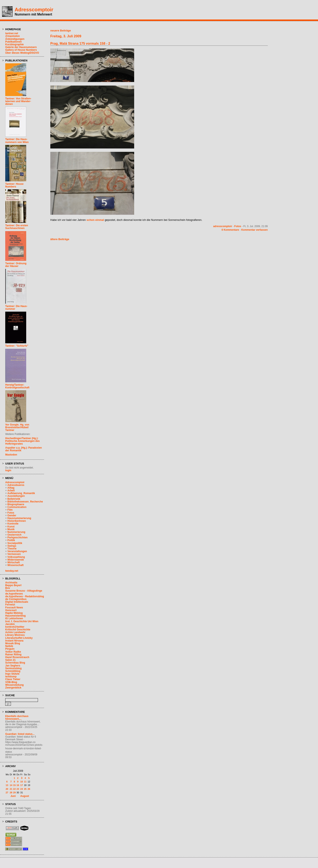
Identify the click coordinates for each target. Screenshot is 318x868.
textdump (11, 677)
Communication (17, 507)
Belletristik (14, 499)
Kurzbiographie (14, 44)
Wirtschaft (14, 562)
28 (11, 793)
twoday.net (12, 571)
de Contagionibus (16, 599)
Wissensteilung (14, 685)
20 (7, 789)
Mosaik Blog (13, 643)
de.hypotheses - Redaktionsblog (25, 596)
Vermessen (14, 554)
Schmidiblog (13, 671)
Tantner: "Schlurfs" (17, 346)
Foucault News (14, 608)
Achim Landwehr (15, 632)
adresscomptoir (223, 226)
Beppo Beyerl (13, 585)
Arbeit (11, 491)
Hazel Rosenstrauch (17, 657)
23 (18, 789)
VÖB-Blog (11, 682)
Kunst (11, 527)
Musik (11, 529)
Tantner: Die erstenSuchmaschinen (17, 227)
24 (22, 789)
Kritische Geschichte (18, 630)
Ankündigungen (15, 39)
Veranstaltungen (17, 551)
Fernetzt (10, 605)
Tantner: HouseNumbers (14, 185)
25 (25, 789)
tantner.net (12, 33)
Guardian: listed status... (20, 734)
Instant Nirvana (14, 641)
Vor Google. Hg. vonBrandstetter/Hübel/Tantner (17, 427)
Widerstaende (16, 560)
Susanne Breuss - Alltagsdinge (24, 591)
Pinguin (10, 649)
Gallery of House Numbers (21, 50)
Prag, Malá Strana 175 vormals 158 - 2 (80, 44)
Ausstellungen (16, 496)
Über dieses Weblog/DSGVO (22, 53)
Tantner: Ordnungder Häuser (16, 265)
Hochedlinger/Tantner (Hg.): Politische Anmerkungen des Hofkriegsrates (22, 441)
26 (29, 789)
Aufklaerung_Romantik (21, 493)
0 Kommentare (230, 230)
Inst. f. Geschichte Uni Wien (22, 621)
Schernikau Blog (15, 663)
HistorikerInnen (17, 521)
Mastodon (11, 455)
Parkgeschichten (17, 537)
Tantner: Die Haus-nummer (16, 308)
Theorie (12, 549)
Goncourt (11, 610)
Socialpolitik (15, 543)
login (8, 470)
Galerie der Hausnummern (21, 47)
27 (7, 793)
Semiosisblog (13, 668)
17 (22, 785)
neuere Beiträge (61, 31)
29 (14, 793)
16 (18, 785)
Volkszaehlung (16, 557)
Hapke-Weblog (14, 613)
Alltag (11, 488)
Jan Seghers (13, 666)
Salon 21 (10, 660)
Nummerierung (16, 532)
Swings (12, 546)
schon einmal (95, 220)
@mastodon (12, 36)
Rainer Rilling (13, 655)
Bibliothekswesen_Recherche (25, 502)
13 (7, 785)
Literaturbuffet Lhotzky (19, 638)
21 (11, 789)
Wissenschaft (15, 565)
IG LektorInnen (14, 618)
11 (25, 782)
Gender (12, 515)
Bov (8, 588)
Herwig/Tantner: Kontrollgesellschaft (17, 386)
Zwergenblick (13, 688)
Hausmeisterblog (15, 616)
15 (14, 785)
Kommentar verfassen (254, 230)
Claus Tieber (13, 679)
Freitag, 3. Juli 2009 (66, 36)
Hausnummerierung (19, 518)
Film (10, 510)
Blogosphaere (16, 504)
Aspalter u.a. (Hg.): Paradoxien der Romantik (24, 449)
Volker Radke (13, 652)
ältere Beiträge (60, 239)
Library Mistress (15, 635)
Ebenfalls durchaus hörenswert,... (17, 718)
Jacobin (10, 624)
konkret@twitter (15, 627)
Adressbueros (16, 485)
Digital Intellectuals (17, 602)
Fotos (11, 513)
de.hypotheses (14, 594)
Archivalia (11, 583)
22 (14, 789)
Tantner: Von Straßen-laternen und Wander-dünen (18, 101)
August (25, 796)
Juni (13, 796)
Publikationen (14, 42)
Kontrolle (13, 524)
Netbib (9, 646)
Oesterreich (14, 535)
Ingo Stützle (12, 674)
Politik (11, 540)
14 (11, 785)
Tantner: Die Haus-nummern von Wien (17, 141)
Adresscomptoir (34, 10)
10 (22, 782)
